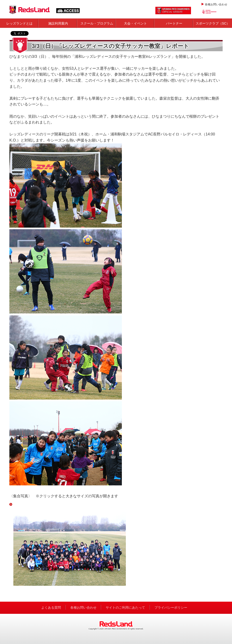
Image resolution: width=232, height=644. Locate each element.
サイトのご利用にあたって (125, 608)
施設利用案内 (58, 23)
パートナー (174, 23)
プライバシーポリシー (171, 608)
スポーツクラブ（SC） (213, 23)
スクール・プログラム (97, 23)
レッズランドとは (19, 23)
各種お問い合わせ (216, 4)
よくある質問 (51, 608)
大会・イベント (135, 23)
